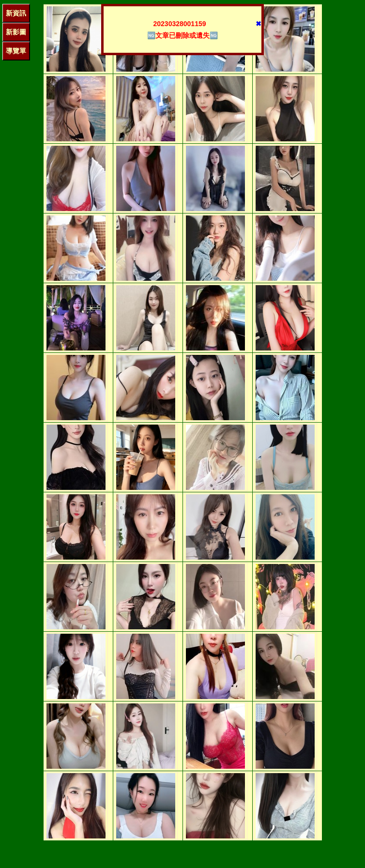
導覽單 (16, 51)
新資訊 (16, 13)
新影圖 (16, 32)
